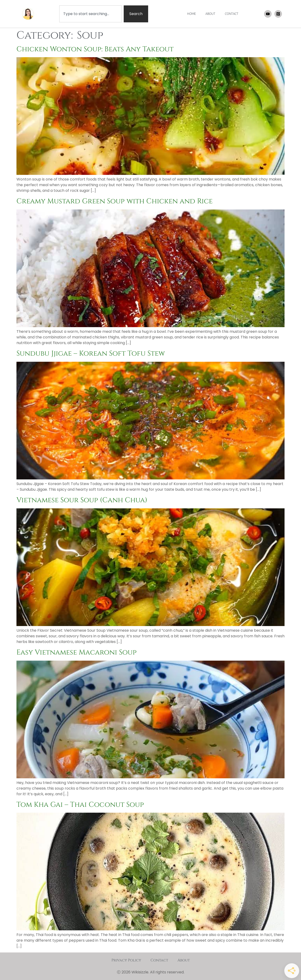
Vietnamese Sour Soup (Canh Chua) (82, 500)
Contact (159, 960)
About (184, 960)
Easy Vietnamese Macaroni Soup (77, 652)
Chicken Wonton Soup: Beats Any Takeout (95, 49)
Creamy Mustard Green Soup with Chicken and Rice (115, 201)
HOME (192, 14)
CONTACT (232, 14)
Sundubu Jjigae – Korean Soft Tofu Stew (91, 353)
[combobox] (91, 14)
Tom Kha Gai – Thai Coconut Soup (80, 805)
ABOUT (210, 14)
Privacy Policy (126, 960)
